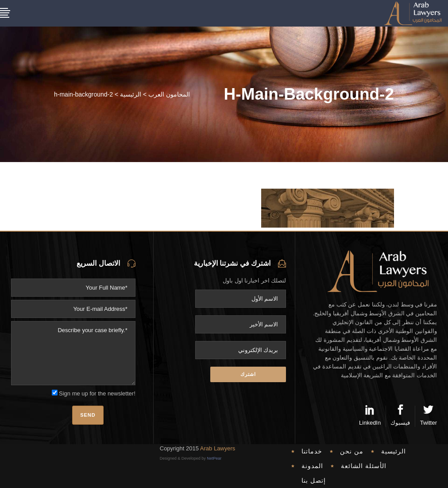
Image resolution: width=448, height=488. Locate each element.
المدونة (312, 466)
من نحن (352, 451)
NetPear (214, 458)
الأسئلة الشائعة (364, 466)
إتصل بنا (314, 480)
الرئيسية (131, 94)
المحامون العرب (169, 94)
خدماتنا (312, 451)
